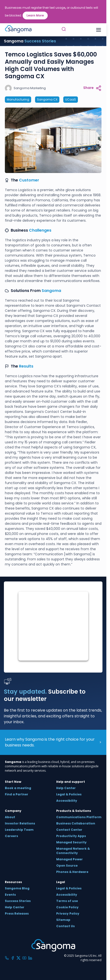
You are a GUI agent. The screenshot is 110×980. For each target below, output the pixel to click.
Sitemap (63, 920)
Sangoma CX (47, 99)
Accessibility (67, 801)
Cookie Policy (67, 907)
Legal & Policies (69, 794)
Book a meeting (18, 788)
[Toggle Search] (64, 30)
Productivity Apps (71, 836)
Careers (11, 836)
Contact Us (65, 926)
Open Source (67, 866)
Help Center (66, 788)
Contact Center (69, 830)
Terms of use (67, 901)
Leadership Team (19, 830)
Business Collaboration (76, 823)
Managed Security (71, 842)
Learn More (35, 15)
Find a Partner (17, 794)
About (10, 817)
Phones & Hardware (72, 872)
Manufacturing (18, 99)
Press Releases (17, 913)
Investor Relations (20, 823)
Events (10, 895)
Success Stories (18, 901)
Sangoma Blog (17, 888)
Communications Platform (79, 817)
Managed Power (69, 859)
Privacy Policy (68, 913)
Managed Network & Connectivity (73, 851)
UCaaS (71, 99)
